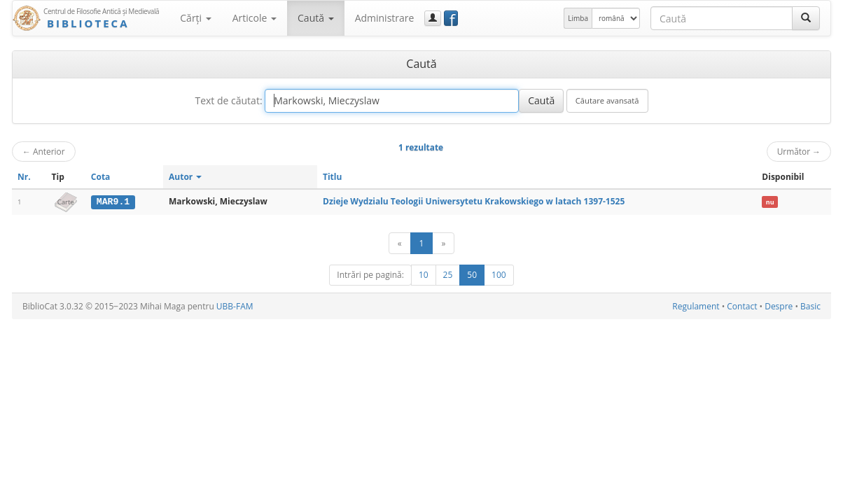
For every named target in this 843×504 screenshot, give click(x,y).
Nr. (24, 177)
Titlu (332, 177)
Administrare (385, 18)
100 (499, 275)
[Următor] (443, 243)
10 (424, 275)
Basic (810, 306)
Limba (578, 18)
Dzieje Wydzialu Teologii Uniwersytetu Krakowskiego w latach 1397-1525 (474, 201)
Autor (185, 177)
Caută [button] (316, 18)
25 (448, 275)
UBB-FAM (235, 306)
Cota (101, 177)
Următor (799, 151)
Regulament (696, 306)
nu (770, 202)
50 (472, 275)
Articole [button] (255, 18)
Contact (742, 306)
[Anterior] (400, 243)
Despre (779, 306)
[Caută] (806, 18)
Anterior (44, 151)
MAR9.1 (113, 202)
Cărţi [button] (195, 18)
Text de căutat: (228, 100)
